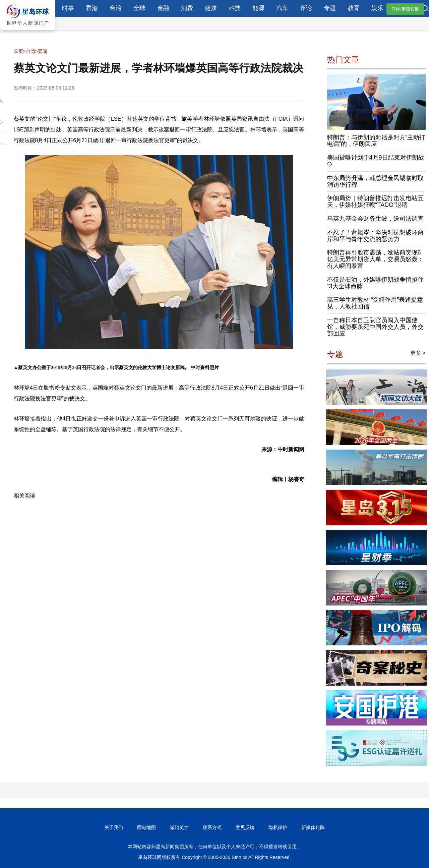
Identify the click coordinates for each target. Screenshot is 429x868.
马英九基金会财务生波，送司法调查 (375, 219)
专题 (330, 8)
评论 (306, 8)
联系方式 (212, 827)
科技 (235, 8)
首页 (18, 51)
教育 (354, 8)
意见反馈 (245, 827)
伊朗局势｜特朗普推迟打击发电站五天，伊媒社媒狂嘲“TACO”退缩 (375, 201)
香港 (92, 8)
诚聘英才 (179, 827)
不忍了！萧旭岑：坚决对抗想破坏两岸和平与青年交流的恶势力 (375, 236)
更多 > (418, 353)
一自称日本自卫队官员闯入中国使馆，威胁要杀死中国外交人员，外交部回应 (375, 327)
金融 (163, 8)
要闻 (43, 51)
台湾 (116, 8)
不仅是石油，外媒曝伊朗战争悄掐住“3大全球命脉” (375, 283)
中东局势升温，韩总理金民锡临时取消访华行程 (375, 181)
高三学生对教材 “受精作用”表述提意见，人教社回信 (375, 303)
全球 (139, 8)
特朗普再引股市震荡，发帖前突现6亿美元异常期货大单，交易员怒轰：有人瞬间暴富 (375, 259)
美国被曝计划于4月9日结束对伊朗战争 (376, 161)
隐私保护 (278, 827)
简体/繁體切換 (405, 9)
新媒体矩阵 (313, 827)
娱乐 (377, 8)
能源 (258, 8)
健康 (211, 8)
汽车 (282, 8)
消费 (187, 8)
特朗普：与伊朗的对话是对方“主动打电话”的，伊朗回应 (376, 141)
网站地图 (146, 827)
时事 (68, 8)
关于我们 (114, 827)
